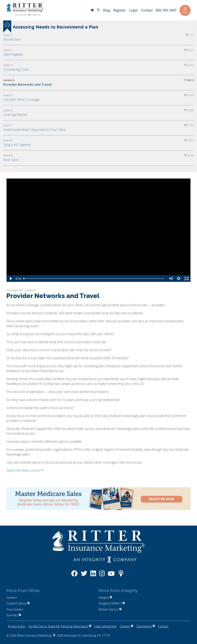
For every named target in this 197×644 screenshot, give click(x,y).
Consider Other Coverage (21, 100)
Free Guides (15, 609)
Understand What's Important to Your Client (34, 130)
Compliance (146, 626)
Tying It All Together (17, 145)
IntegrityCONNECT (112, 603)
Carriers (12, 598)
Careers (126, 626)
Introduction (12, 39)
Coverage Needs (15, 115)
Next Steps (11, 160)
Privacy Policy (17, 626)
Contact (163, 626)
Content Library (18, 603)
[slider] (94, 279)
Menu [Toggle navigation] (185, 10)
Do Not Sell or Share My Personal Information (60, 626)
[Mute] (170, 279)
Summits (14, 615)
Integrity (105, 598)
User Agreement (105, 626)
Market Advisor (110, 609)
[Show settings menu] (179, 279)
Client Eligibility (13, 54)
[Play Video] (10, 279)
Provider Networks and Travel (28, 84)
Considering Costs (16, 69)
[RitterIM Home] (92, 10)
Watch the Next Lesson (25, 470)
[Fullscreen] (187, 279)
